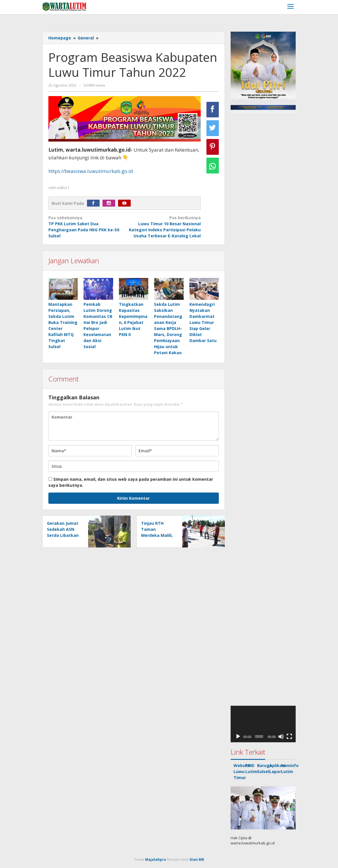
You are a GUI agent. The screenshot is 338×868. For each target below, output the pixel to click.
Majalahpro (156, 860)
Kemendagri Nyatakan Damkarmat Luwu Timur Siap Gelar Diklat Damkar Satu (203, 322)
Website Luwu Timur (242, 771)
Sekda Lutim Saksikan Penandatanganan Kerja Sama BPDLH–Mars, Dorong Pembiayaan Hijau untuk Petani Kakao (168, 328)
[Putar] (238, 737)
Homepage (60, 38)
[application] (263, 724)
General (86, 38)
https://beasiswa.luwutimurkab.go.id (91, 171)
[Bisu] (281, 737)
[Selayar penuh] (289, 737)
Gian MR (197, 860)
